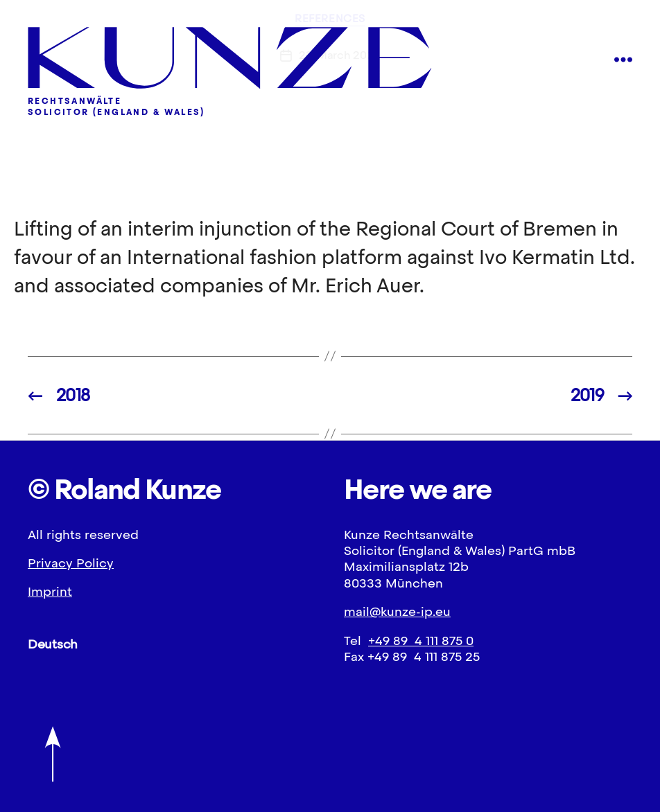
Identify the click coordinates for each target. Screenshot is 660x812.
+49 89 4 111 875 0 (421, 641)
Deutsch (53, 644)
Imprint (50, 591)
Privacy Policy (71, 563)
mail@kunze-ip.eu (397, 611)
